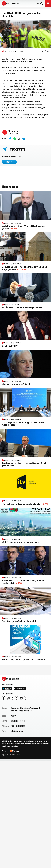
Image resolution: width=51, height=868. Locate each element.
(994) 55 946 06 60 (18, 726)
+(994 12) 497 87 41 (18, 721)
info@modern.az (17, 731)
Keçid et (9, 162)
